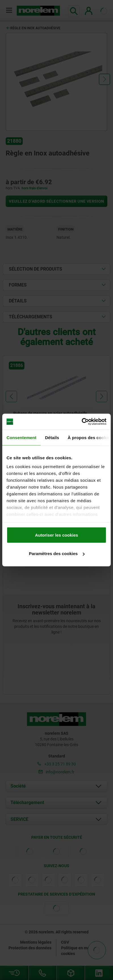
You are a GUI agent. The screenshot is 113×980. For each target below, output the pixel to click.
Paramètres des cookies (57, 554)
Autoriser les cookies (56, 535)
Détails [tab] (52, 437)
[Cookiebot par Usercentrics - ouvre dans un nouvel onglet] (82, 422)
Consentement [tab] (21, 437)
